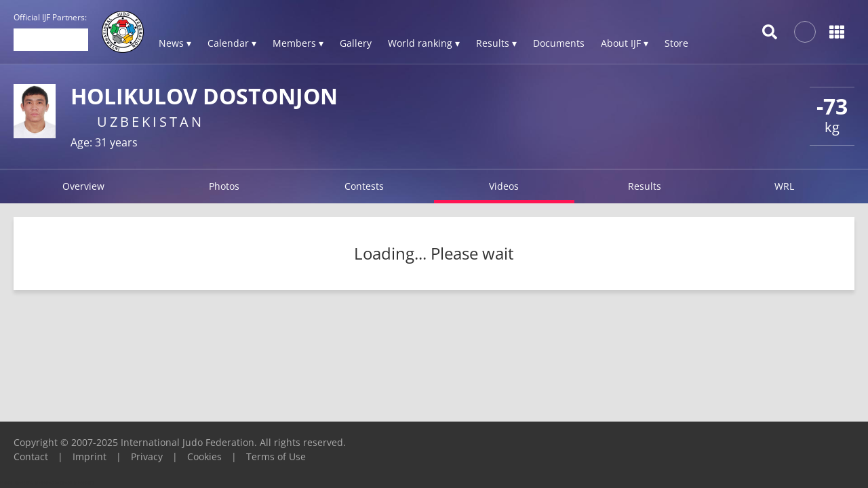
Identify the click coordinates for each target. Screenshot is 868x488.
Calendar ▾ (232, 43)
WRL (784, 186)
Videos (504, 186)
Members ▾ (298, 43)
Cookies (204, 456)
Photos (224, 186)
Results (645, 186)
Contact (31, 456)
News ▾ (175, 43)
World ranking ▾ (424, 43)
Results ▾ (496, 43)
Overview (83, 186)
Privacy (147, 456)
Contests (364, 186)
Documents (559, 43)
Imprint (90, 456)
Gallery (356, 43)
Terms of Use (276, 456)
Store (676, 43)
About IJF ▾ (625, 43)
